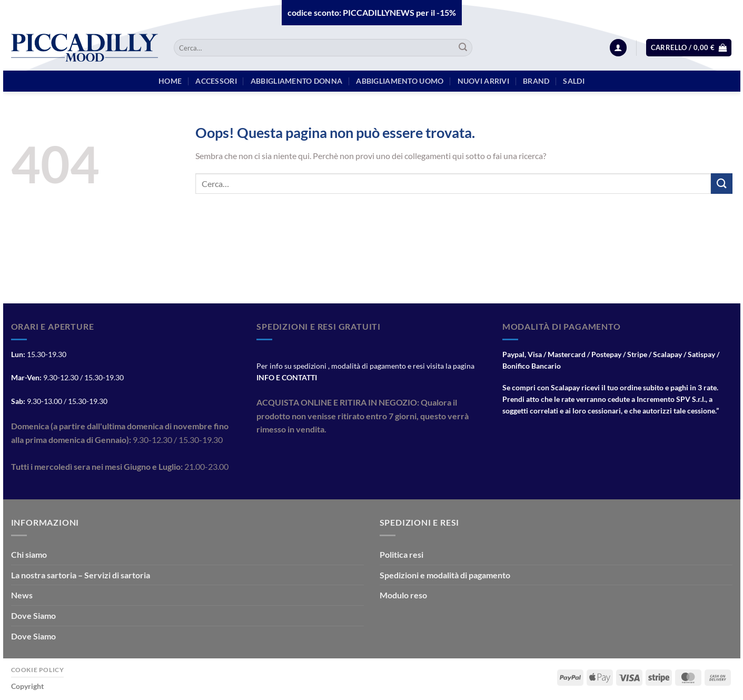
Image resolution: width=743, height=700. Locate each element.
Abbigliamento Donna (296, 81)
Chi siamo (29, 554)
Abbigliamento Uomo (400, 81)
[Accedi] (618, 48)
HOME (170, 81)
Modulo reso (403, 595)
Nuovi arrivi (483, 81)
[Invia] (463, 48)
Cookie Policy (38, 670)
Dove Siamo (33, 615)
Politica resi (402, 554)
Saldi (573, 81)
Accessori (216, 81)
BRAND (536, 81)
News (22, 595)
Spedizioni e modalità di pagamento (445, 575)
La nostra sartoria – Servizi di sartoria (81, 575)
